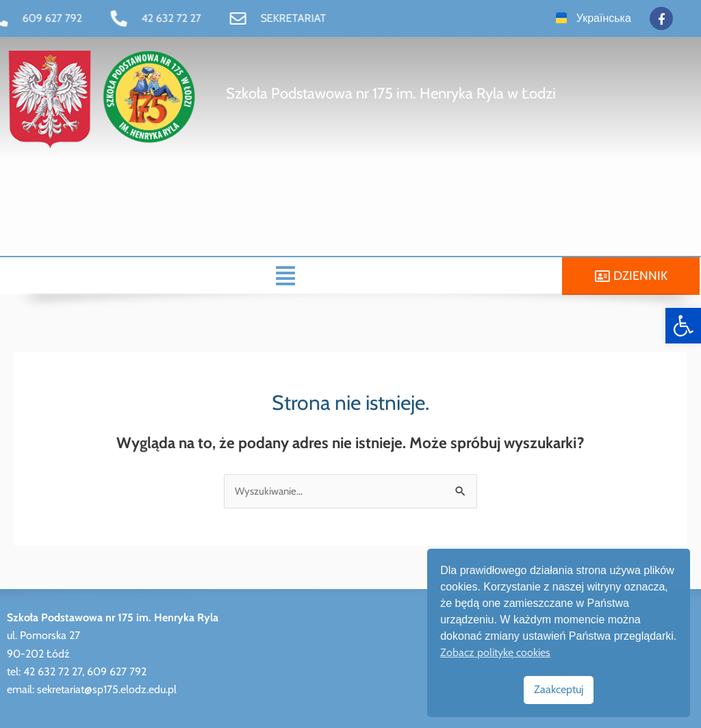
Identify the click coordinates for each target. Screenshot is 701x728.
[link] (683, 326)
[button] (285, 276)
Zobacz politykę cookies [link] (495, 652)
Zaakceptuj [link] (559, 689)
